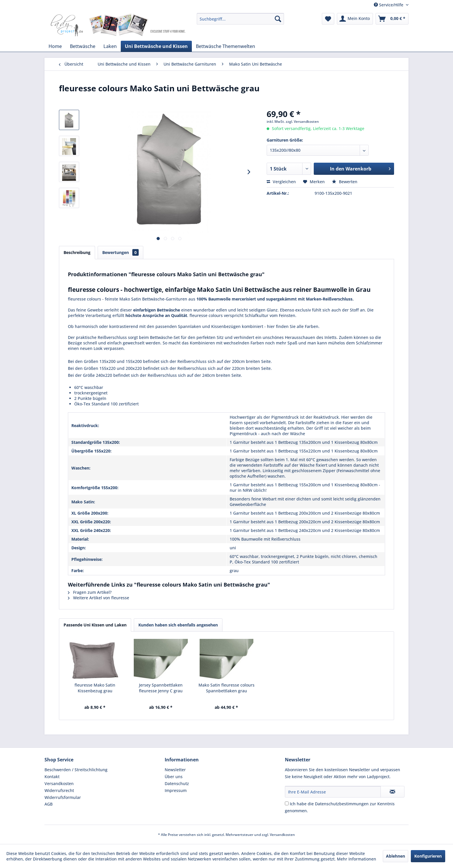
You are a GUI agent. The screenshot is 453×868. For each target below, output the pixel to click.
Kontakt (52, 777)
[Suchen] (278, 19)
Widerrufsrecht (59, 790)
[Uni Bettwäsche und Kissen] (156, 46)
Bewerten (345, 182)
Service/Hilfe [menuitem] (389, 5)
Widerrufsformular (63, 797)
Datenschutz (177, 783)
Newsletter (175, 770)
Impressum (176, 790)
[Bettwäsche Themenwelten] (225, 46)
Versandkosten (59, 783)
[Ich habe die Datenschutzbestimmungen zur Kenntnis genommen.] (287, 803)
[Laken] (110, 46)
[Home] (55, 46)
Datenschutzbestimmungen (342, 804)
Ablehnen (396, 856)
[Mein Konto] (355, 19)
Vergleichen (281, 182)
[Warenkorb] (392, 19)
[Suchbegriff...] (240, 19)
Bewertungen (120, 252)
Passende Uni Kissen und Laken (95, 625)
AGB (49, 804)
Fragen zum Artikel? (90, 592)
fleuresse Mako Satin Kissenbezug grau (95, 688)
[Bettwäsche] (83, 46)
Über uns (174, 777)
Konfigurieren (428, 856)
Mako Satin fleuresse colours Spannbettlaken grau (226, 688)
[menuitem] (240, 19)
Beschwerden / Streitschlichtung (76, 770)
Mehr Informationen (357, 859)
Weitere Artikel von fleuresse (99, 598)
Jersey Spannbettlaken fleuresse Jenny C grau (161, 688)
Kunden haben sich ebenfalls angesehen (178, 625)
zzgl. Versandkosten (302, 122)
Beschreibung (77, 252)
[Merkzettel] (328, 19)
